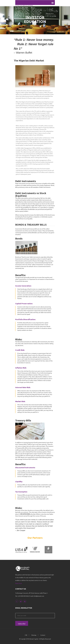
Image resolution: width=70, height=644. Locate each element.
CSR (26, 635)
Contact (43, 635)
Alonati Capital (34, 639)
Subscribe (22, 624)
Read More (19, 583)
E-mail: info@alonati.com (37, 596)
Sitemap (34, 635)
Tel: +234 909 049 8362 (22, 596)
